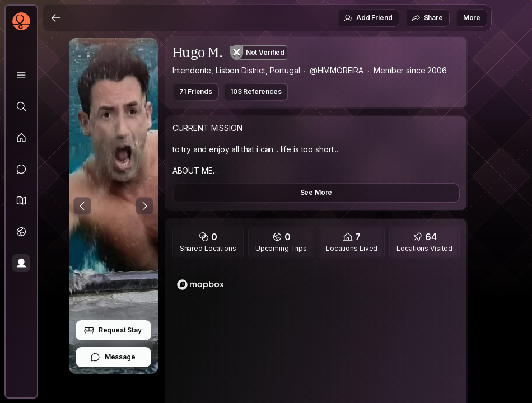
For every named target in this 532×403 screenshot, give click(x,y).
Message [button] (113, 357)
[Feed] (21, 138)
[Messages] (21, 169)
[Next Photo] (144, 206)
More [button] (472, 18)
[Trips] (21, 232)
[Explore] (21, 106)
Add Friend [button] (368, 18)
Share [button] (427, 18)
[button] (21, 200)
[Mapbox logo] (200, 285)
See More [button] (316, 192)
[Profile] (21, 263)
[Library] (21, 75)
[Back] (56, 18)
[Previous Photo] (82, 206)
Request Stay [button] (113, 330)
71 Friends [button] (196, 92)
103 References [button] (256, 92)
